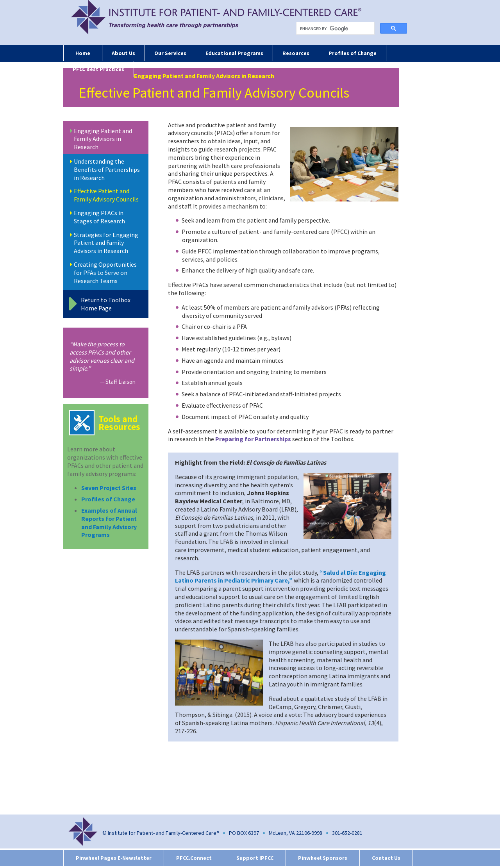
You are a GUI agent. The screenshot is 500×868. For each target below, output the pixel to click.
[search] (337, 29)
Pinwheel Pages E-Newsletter (114, 858)
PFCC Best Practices (98, 69)
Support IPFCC (255, 858)
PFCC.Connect (194, 858)
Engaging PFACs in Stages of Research (99, 217)
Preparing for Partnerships (253, 439)
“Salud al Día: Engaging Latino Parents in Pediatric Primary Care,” (280, 577)
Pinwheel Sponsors (323, 858)
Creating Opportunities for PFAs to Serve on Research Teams (105, 273)
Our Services (170, 53)
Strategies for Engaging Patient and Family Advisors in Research (106, 243)
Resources (296, 53)
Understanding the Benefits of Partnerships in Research (107, 169)
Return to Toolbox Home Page (106, 304)
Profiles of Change (353, 53)
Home (83, 53)
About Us (123, 53)
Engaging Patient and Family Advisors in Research (103, 139)
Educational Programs (234, 53)
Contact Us (386, 858)
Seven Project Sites (109, 488)
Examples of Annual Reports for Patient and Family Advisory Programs (109, 522)
